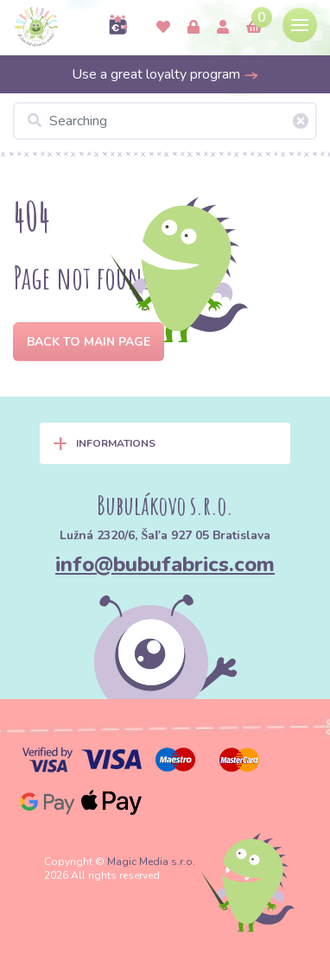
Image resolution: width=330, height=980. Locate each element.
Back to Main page (89, 342)
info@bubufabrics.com (165, 564)
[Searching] (165, 121)
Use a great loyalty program (165, 74)
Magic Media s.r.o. (151, 862)
